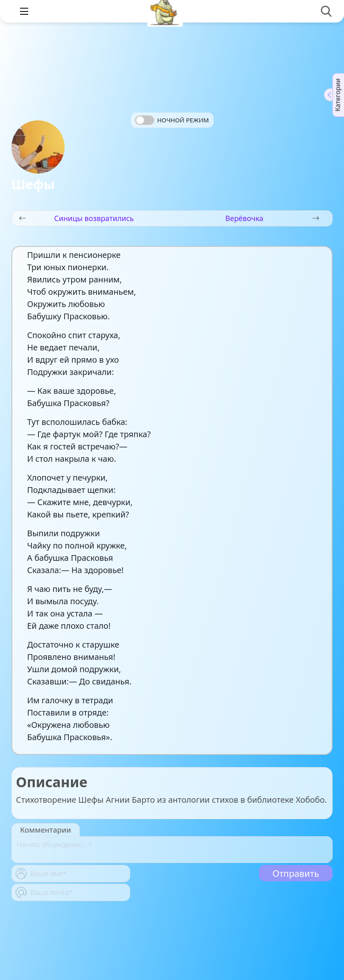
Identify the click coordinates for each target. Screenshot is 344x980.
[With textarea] (172, 850)
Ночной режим (183, 120)
